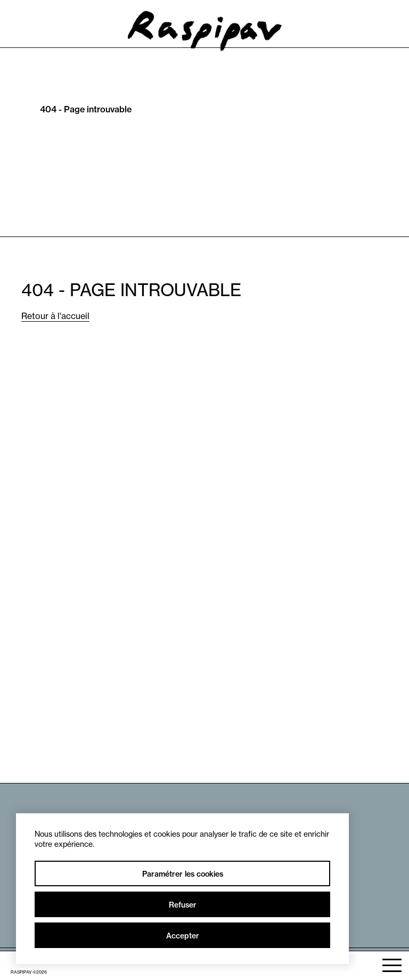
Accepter (183, 936)
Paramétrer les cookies (183, 874)
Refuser (183, 905)
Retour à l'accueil (55, 316)
